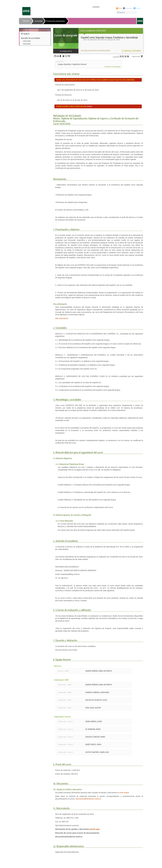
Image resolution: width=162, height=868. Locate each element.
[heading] (98, 41)
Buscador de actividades (31, 38)
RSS (120, 8)
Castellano (96, 7)
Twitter (138, 8)
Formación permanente (56, 21)
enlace (89, 106)
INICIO (26, 21)
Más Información (62, 318)
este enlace (124, 793)
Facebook (129, 8)
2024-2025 (27, 44)
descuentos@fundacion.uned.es (88, 799)
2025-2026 (27, 41)
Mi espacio (25, 34)
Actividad (38, 21)
